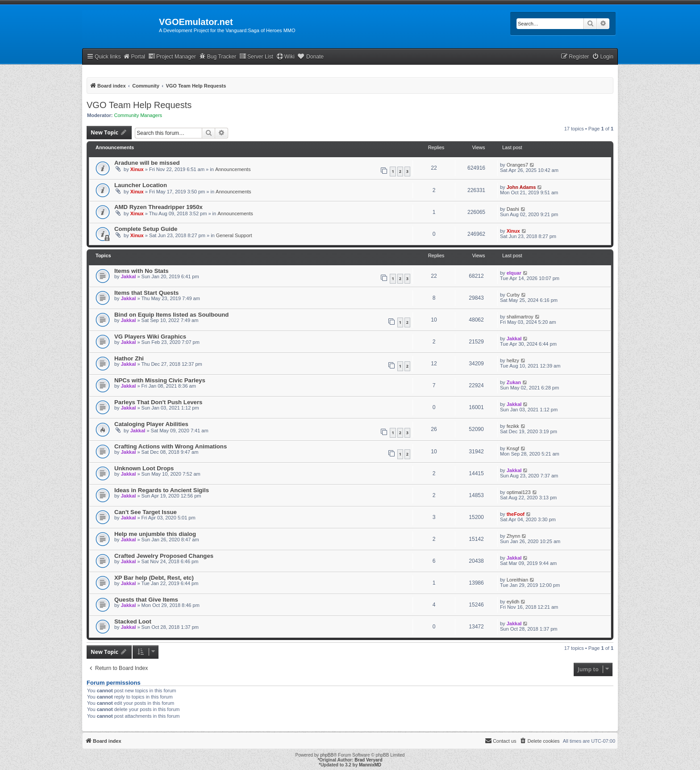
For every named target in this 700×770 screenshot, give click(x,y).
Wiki (285, 56)
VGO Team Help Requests (139, 105)
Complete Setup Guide (146, 229)
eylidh (513, 602)
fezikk (513, 426)
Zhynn (514, 536)
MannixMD (370, 765)
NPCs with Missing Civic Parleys (160, 380)
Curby (513, 295)
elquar (514, 273)
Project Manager (172, 56)
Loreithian (517, 580)
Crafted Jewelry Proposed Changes (164, 556)
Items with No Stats (142, 271)
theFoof (516, 514)
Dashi (513, 209)
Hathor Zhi (129, 358)
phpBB (327, 755)
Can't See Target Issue (146, 512)
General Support (234, 235)
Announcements (233, 169)
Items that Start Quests (146, 293)
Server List (256, 56)
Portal (134, 56)
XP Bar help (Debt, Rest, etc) (154, 578)
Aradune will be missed (147, 163)
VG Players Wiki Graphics (150, 337)
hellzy (513, 360)
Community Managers (138, 115)
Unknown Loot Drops (144, 468)
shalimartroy (520, 317)
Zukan (514, 382)
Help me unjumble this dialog (155, 534)
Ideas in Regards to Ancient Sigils (162, 490)
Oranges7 (517, 165)
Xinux (137, 169)
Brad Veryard (368, 760)
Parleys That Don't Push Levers (158, 402)
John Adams (521, 187)
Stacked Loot (133, 621)
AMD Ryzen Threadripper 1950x (158, 207)
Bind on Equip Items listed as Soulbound (171, 315)
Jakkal (129, 276)
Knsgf (513, 448)
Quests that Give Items (146, 600)
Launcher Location (141, 185)
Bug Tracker (218, 56)
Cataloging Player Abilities (151, 424)
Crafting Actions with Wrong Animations (171, 446)
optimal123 (519, 492)
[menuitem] (603, 57)
